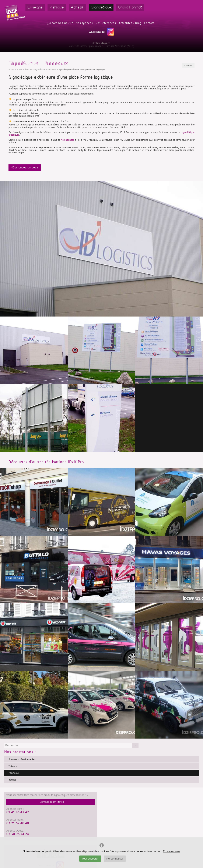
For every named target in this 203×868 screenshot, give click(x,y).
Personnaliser (115, 859)
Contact (149, 23)
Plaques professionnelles (22, 759)
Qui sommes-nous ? (60, 23)
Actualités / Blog (130, 23)
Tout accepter (90, 859)
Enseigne (35, 7)
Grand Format (130, 7)
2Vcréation (120, 46)
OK (135, 746)
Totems (13, 766)
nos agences (67, 140)
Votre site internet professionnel (86, 46)
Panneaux (14, 773)
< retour (188, 65)
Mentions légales (101, 43)
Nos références (106, 23)
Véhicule (57, 7)
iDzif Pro (12, 69)
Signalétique (101, 7)
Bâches (12, 780)
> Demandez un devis (25, 168)
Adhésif (77, 7)
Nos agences (84, 23)
